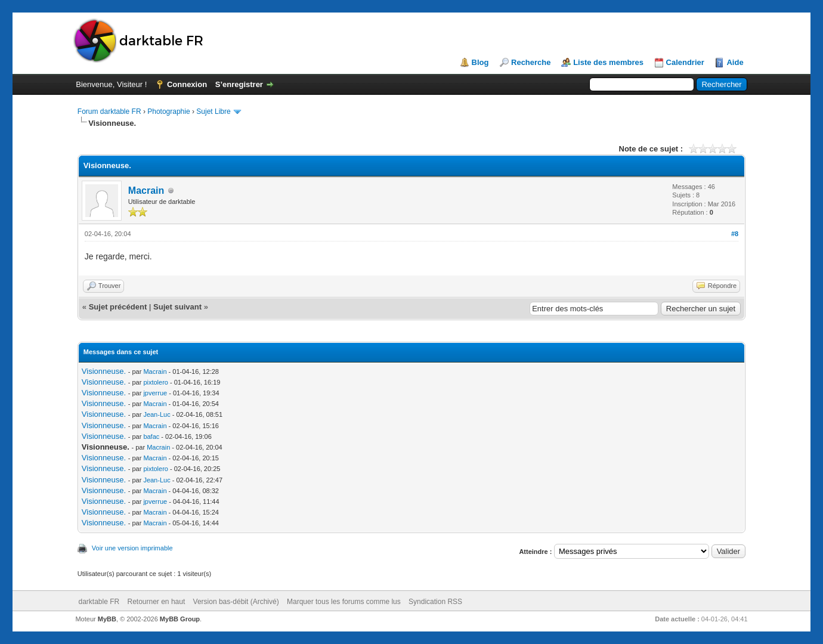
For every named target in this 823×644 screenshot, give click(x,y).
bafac (151, 436)
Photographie (168, 112)
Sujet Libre (213, 112)
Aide (735, 62)
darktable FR (99, 602)
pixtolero (156, 382)
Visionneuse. (104, 371)
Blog (480, 62)
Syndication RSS (435, 602)
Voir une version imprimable (132, 548)
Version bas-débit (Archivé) (236, 602)
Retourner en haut (157, 602)
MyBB (107, 619)
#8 (735, 234)
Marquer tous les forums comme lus (344, 602)
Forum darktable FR (109, 112)
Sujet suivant (177, 307)
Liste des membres (608, 62)
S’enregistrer (239, 84)
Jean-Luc (157, 414)
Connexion (187, 84)
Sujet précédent (118, 307)
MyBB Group (180, 619)
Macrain (146, 191)
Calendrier (685, 62)
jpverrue (155, 393)
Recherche (531, 62)
